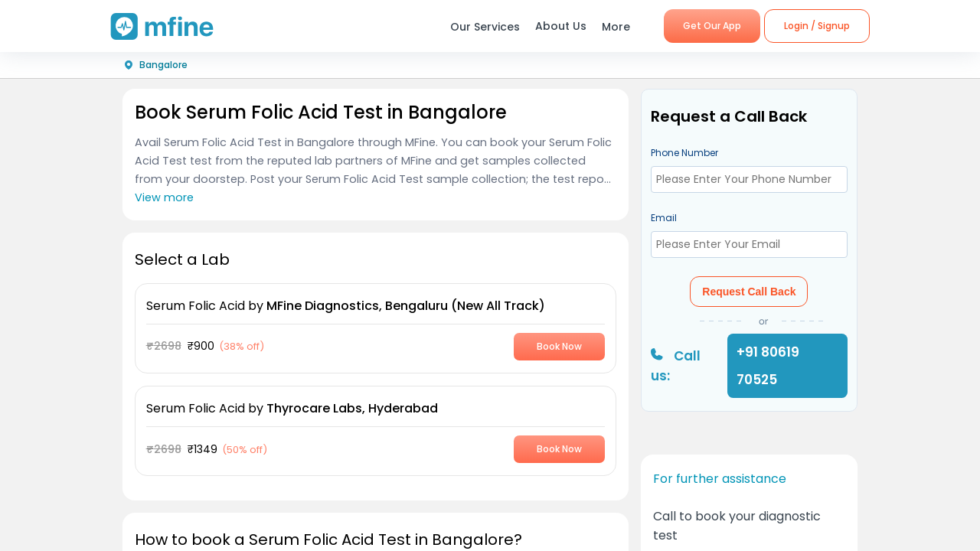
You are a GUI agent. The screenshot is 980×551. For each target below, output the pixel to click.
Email (664, 218)
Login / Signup (817, 26)
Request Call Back (749, 292)
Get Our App (712, 26)
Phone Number (684, 153)
